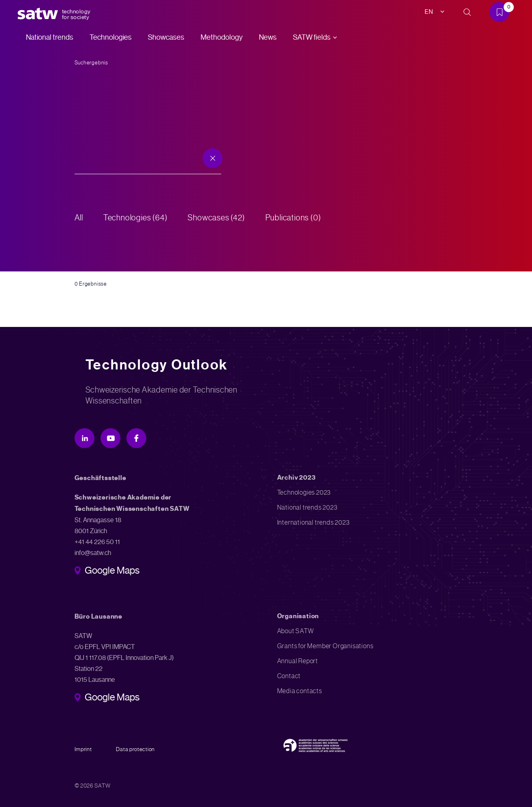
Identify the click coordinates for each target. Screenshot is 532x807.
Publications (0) (293, 218)
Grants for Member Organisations (325, 646)
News (268, 37)
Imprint (83, 749)
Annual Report (298, 661)
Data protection (135, 749)
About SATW (296, 631)
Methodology (222, 37)
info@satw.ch (93, 553)
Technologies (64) (136, 218)
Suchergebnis (91, 63)
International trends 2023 (313, 522)
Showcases (166, 37)
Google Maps (112, 571)
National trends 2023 (307, 507)
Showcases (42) (217, 218)
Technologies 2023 (304, 492)
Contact (289, 676)
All (79, 218)
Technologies (111, 37)
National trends (50, 37)
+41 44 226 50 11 (97, 542)
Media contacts (300, 691)
